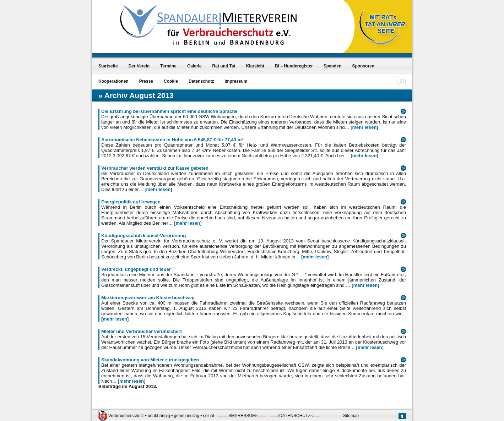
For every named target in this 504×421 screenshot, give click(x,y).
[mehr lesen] (364, 127)
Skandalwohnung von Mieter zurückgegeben (150, 360)
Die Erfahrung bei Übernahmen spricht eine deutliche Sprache (169, 111)
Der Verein (139, 66)
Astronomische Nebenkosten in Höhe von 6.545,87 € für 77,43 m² (172, 140)
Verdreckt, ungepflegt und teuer (136, 269)
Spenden (333, 66)
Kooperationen (113, 81)
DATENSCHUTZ (295, 416)
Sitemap (351, 416)
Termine (168, 66)
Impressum (236, 81)
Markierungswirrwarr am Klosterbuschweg (148, 298)
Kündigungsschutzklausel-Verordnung (143, 236)
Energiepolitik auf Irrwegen (131, 202)
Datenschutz (201, 81)
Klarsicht (255, 66)
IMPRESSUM (243, 416)
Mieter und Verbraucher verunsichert (142, 331)
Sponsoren (363, 66)
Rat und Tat (224, 66)
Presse (146, 81)
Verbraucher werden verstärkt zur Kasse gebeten (155, 168)
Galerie (194, 66)
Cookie (171, 81)
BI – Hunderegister (294, 66)
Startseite (108, 66)
